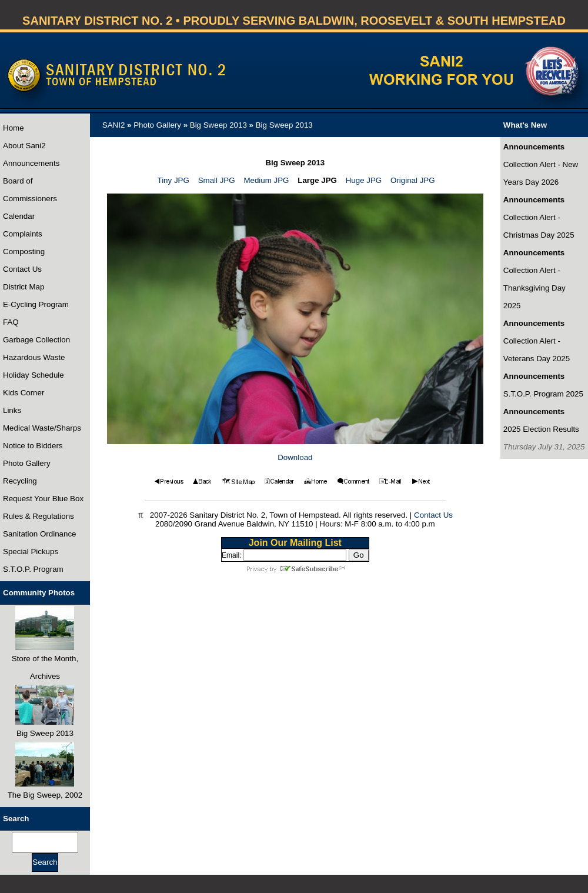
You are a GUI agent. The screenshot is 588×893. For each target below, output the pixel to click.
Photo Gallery (27, 463)
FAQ (11, 322)
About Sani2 (24, 146)
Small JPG (217, 180)
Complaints (23, 234)
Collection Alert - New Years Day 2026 (541, 173)
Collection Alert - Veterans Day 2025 (537, 350)
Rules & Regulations (39, 516)
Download (295, 457)
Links (12, 410)
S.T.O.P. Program (33, 569)
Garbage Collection (36, 340)
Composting (24, 251)
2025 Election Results (541, 429)
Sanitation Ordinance (39, 534)
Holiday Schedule (34, 375)
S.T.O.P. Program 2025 (543, 394)
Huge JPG (364, 180)
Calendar (19, 216)
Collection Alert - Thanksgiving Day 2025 (534, 288)
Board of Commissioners (30, 190)
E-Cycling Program (36, 304)
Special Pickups (31, 552)
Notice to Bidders (33, 446)
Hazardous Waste (34, 357)
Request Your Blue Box (43, 499)
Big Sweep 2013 (218, 125)
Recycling (20, 481)
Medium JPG (266, 180)
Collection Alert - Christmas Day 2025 (539, 226)
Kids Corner (24, 393)
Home (14, 128)
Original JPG (413, 180)
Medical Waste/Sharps (42, 428)
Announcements (31, 163)
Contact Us (22, 269)
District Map (24, 287)
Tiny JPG (173, 180)
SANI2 (114, 125)
